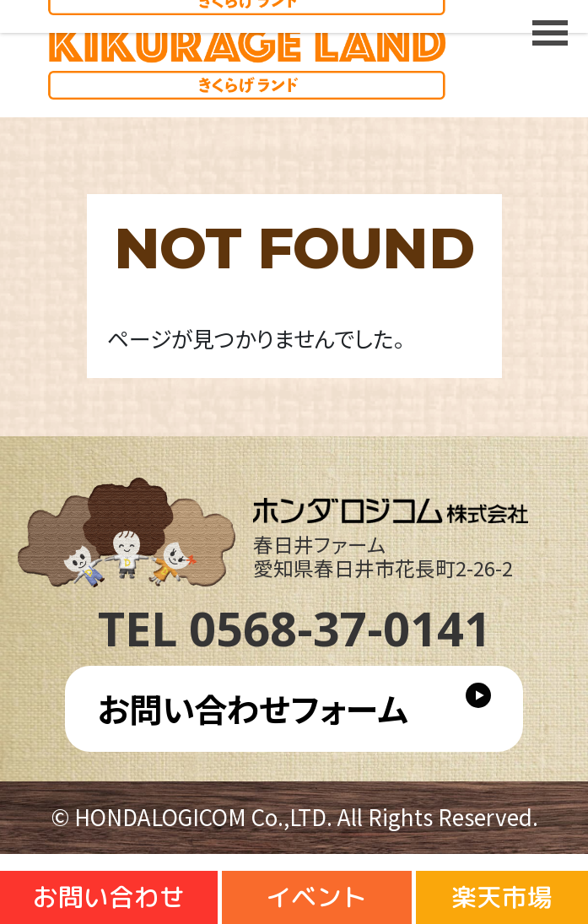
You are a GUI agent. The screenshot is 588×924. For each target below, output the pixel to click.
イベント (316, 897)
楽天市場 (502, 897)
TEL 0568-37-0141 (294, 628)
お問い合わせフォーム (253, 708)
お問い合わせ (109, 897)
